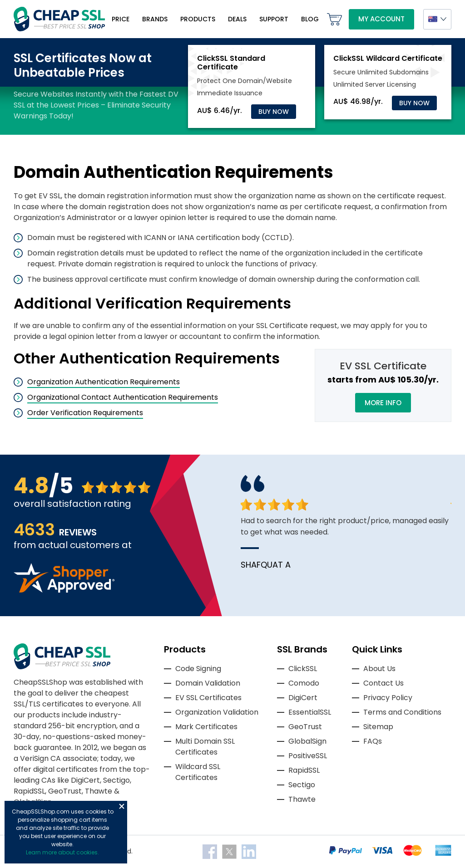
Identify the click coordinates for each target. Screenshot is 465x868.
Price (121, 19)
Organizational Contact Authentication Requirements (123, 397)
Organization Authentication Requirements (104, 382)
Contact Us (383, 683)
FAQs (373, 741)
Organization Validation (217, 712)
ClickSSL (303, 669)
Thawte (302, 799)
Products (198, 19)
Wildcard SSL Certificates (198, 772)
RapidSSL (304, 770)
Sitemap (378, 727)
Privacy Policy (388, 698)
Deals (237, 19)
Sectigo (302, 785)
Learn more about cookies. (62, 852)
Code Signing (198, 669)
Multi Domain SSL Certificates (205, 747)
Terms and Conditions (402, 712)
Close (122, 806)
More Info (383, 403)
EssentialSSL (310, 712)
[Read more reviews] (64, 590)
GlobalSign (307, 741)
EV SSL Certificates (208, 698)
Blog (310, 19)
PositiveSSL (308, 756)
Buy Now (274, 112)
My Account (381, 19)
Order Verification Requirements (85, 413)
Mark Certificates (206, 727)
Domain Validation (208, 683)
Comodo (304, 683)
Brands (155, 19)
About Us (379, 669)
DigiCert (303, 698)
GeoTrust (305, 727)
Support (274, 19)
